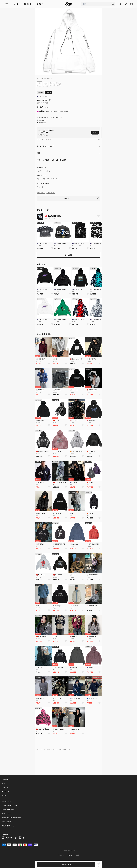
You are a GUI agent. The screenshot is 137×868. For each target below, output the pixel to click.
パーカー (49, 171)
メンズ (4, 783)
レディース (6, 779)
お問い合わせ (41, 193)
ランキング (28, 4)
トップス (39, 171)
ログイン (51, 117)
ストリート (56, 179)
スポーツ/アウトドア (43, 179)
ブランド (40, 4)
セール (16, 4)
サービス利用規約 (8, 810)
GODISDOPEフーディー (65, 749)
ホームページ (40, 749)
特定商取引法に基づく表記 (11, 818)
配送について (51, 193)
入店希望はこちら (8, 826)
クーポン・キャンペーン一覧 (44, 139)
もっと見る (68, 255)
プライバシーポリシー (10, 805)
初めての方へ (7, 801)
